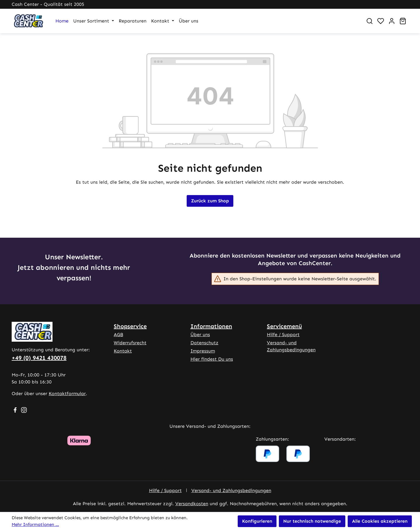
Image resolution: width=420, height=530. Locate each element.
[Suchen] (370, 21)
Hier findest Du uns (212, 359)
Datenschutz (204, 343)
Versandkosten (192, 504)
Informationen (211, 326)
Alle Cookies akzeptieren (380, 521)
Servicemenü (284, 326)
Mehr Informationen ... (35, 524)
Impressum (203, 351)
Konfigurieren (257, 521)
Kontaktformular (67, 393)
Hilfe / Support (283, 334)
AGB (118, 334)
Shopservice (130, 326)
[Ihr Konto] (392, 21)
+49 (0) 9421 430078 (39, 358)
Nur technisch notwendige (312, 521)
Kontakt (123, 351)
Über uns (200, 334)
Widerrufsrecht (130, 343)
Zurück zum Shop (210, 201)
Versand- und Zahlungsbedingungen (231, 490)
